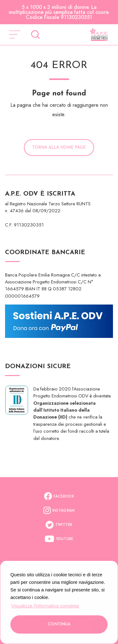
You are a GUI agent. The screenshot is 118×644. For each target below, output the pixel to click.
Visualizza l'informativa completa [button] (45, 606)
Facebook (59, 496)
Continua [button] (59, 624)
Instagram (59, 510)
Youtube (59, 539)
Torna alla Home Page (59, 148)
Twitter (59, 525)
